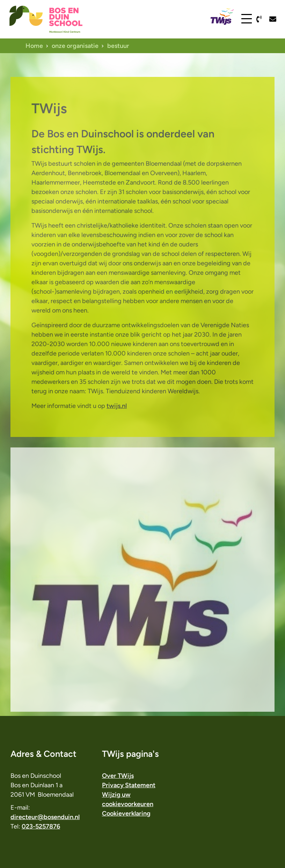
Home (34, 46)
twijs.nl (117, 422)
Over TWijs (118, 776)
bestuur (118, 46)
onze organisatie (75, 46)
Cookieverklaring (126, 813)
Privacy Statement (129, 785)
